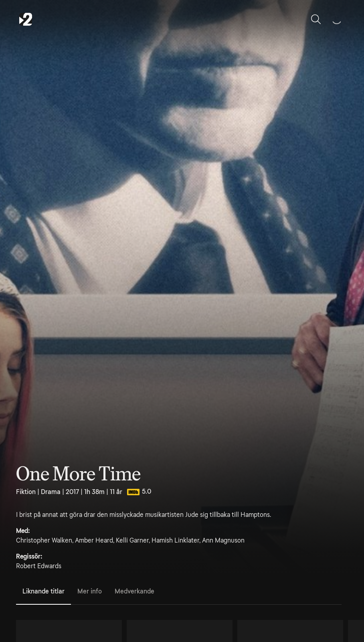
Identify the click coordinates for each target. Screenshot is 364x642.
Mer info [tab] (90, 591)
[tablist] (179, 592)
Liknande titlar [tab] (43, 591)
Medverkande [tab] (134, 591)
